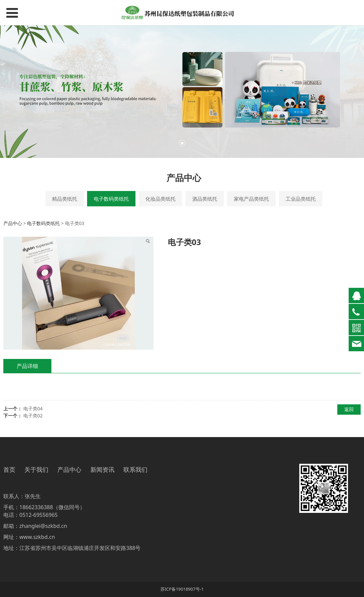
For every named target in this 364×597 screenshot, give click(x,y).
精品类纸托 (65, 199)
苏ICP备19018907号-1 (182, 589)
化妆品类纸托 (160, 199)
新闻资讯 (102, 470)
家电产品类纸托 (251, 199)
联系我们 (135, 470)
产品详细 (27, 366)
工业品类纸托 (301, 199)
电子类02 (33, 416)
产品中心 (13, 223)
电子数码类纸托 (111, 199)
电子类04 (33, 409)
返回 (349, 409)
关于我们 (36, 470)
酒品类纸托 (205, 199)
